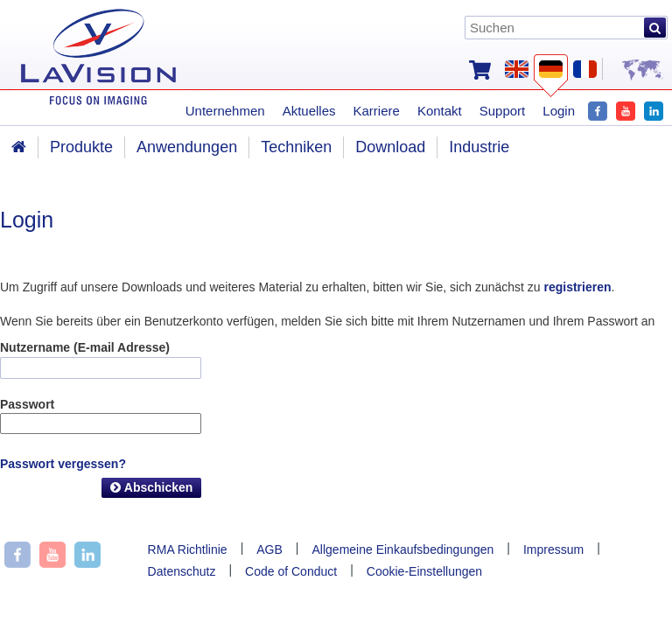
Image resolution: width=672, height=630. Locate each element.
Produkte (81, 147)
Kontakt (440, 111)
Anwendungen (187, 147)
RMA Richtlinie (188, 549)
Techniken (296, 147)
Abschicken (151, 487)
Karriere (377, 111)
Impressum (553, 549)
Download (390, 147)
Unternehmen (225, 111)
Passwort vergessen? (63, 464)
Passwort (27, 404)
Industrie (479, 147)
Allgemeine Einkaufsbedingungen (403, 549)
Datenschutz (182, 571)
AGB (269, 549)
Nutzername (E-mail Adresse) (85, 347)
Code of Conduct (291, 571)
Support (503, 111)
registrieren (577, 287)
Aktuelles (309, 111)
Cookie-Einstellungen (424, 571)
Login (559, 111)
